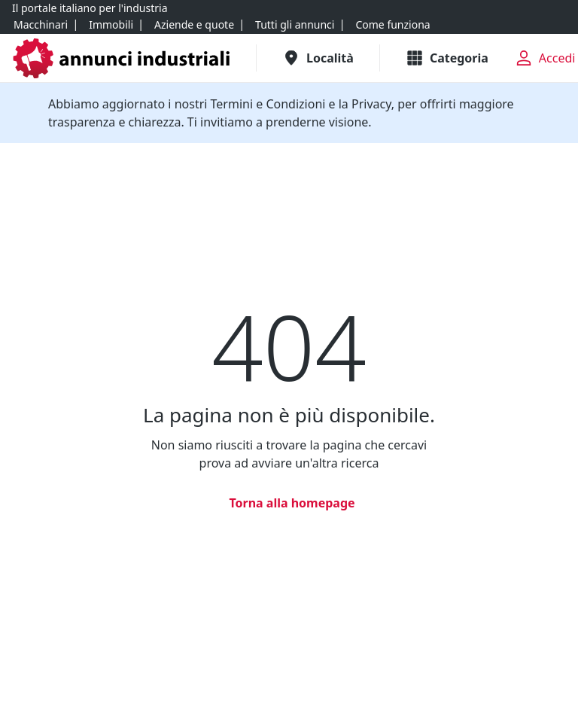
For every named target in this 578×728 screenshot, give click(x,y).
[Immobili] (111, 25)
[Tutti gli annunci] (295, 25)
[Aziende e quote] (194, 25)
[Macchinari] (41, 25)
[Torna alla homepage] (289, 503)
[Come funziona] (392, 25)
